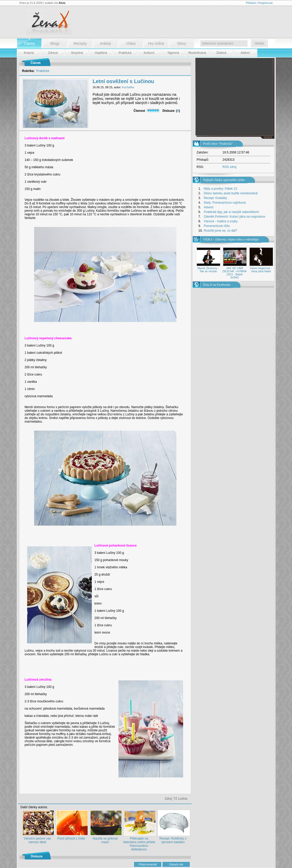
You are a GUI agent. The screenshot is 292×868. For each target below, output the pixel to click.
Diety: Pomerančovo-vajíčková (225, 203)
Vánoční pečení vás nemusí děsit (37, 840)
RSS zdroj (229, 167)
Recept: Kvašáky (215, 198)
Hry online (156, 43)
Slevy (182, 43)
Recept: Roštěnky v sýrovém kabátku (173, 840)
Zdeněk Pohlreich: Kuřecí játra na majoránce (234, 217)
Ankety (106, 43)
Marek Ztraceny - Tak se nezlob (208, 270)
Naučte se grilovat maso (105, 840)
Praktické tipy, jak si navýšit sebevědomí (231, 212)
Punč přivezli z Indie (71, 838)
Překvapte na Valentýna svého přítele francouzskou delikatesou (139, 844)
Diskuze (37, 856)
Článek (36, 63)
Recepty (80, 43)
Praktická (43, 71)
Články (30, 43)
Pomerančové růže (217, 226)
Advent (209, 207)
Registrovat (265, 3)
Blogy (55, 43)
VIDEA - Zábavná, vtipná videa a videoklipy (231, 239)
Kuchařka (128, 87)
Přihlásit (251, 3)
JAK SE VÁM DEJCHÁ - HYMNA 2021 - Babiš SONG (235, 273)
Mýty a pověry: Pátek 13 (220, 189)
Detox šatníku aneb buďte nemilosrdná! (231, 193)
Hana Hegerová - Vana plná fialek (261, 270)
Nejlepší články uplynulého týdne (224, 180)
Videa (131, 43)
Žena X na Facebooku (217, 285)
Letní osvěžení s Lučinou (123, 81)
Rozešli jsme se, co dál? (220, 231)
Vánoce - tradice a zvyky (221, 221)
